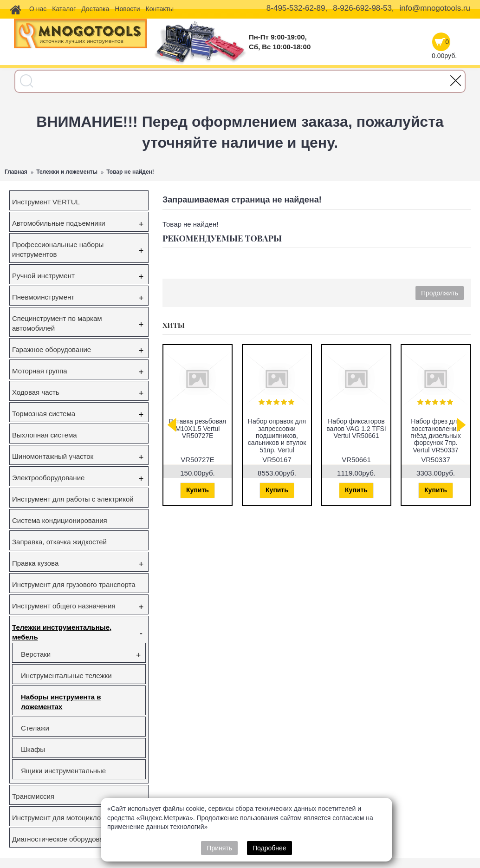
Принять (219, 848)
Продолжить (440, 293)
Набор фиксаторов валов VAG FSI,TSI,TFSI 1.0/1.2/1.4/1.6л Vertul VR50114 (180, 436)
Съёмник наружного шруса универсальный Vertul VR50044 (338, 432)
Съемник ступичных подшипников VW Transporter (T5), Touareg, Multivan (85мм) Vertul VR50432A (259, 439)
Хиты (174, 325)
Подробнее (269, 848)
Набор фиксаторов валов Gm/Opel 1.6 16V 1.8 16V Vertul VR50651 (418, 432)
